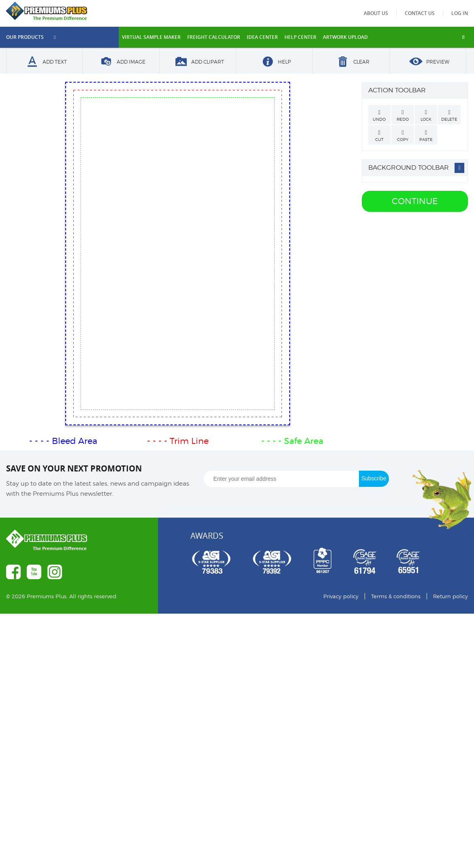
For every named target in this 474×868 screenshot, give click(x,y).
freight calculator (214, 37)
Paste (426, 136)
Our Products (31, 37)
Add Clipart (197, 62)
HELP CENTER (300, 37)
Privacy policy (341, 596)
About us (379, 13)
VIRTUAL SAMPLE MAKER (151, 37)
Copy (403, 136)
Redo (403, 115)
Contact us (421, 13)
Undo (380, 115)
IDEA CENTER (262, 37)
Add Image (121, 62)
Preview (428, 62)
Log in (460, 13)
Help (274, 62)
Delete (449, 115)
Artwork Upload (345, 37)
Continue (415, 201)
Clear (351, 62)
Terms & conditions (396, 596)
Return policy (451, 596)
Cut (380, 136)
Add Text (45, 62)
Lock (426, 115)
